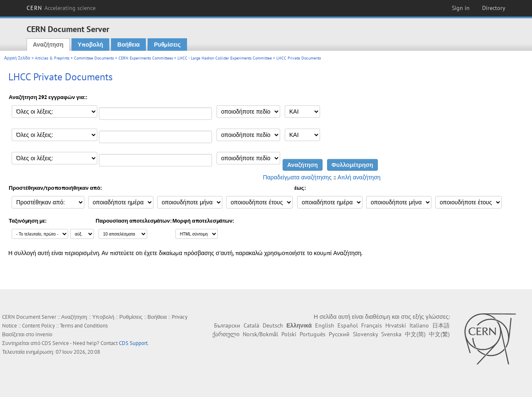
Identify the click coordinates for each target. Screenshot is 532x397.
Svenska (391, 334)
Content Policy (38, 326)
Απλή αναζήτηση (359, 177)
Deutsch (273, 325)
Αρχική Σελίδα (17, 58)
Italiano (419, 325)
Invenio (44, 334)
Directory (494, 8)
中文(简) (415, 334)
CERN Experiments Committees (146, 58)
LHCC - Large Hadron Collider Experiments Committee (225, 58)
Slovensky (365, 334)
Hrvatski (396, 325)
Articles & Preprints (52, 58)
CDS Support (133, 343)
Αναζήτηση (48, 45)
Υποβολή (90, 45)
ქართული (226, 334)
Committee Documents (94, 58)
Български (227, 325)
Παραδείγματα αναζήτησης (297, 177)
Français (372, 325)
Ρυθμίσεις (167, 45)
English (325, 325)
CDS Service (55, 343)
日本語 (441, 325)
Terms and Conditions (84, 326)
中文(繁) (439, 334)
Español (348, 325)
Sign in (461, 8)
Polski (289, 334)
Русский (339, 334)
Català (251, 325)
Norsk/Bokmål (260, 334)
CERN (61, 8)
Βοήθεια (128, 45)
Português (313, 334)
